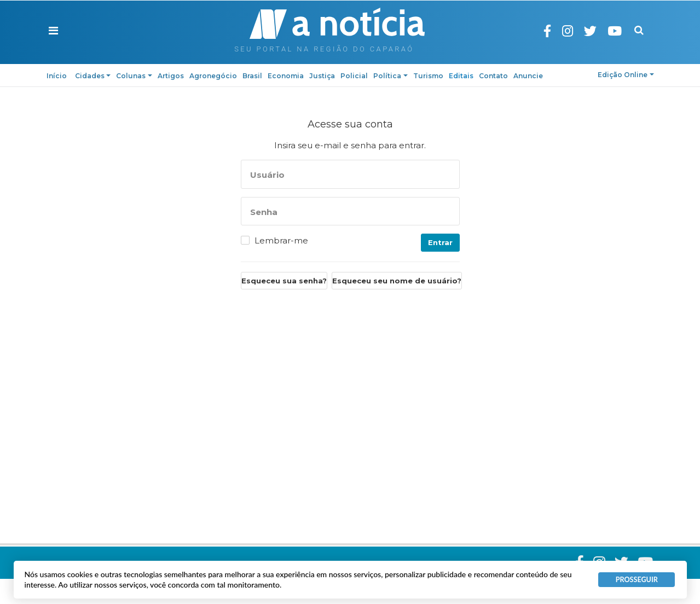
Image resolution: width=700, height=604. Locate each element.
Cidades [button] (93, 76)
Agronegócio (213, 76)
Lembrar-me (281, 241)
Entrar (440, 242)
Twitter (599, 31)
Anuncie (528, 76)
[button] (53, 31)
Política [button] (391, 76)
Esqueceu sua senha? (284, 281)
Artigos (171, 76)
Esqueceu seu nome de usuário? (397, 281)
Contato (493, 76)
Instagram (576, 31)
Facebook (556, 31)
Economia (286, 76)
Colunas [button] (134, 76)
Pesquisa (639, 22)
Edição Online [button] (626, 75)
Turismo (428, 76)
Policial (354, 76)
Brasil (252, 76)
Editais (461, 76)
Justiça (322, 76)
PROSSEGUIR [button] (637, 580)
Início (57, 76)
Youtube (623, 31)
